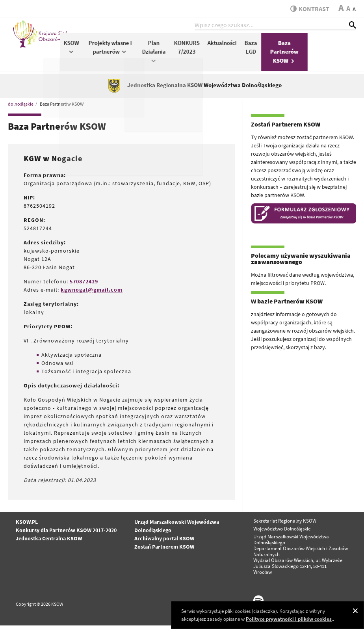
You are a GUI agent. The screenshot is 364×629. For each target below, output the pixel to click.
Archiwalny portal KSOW (164, 542)
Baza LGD (299, 50)
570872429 (84, 285)
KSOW (120, 50)
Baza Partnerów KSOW (333, 55)
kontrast (308, 9)
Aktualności (271, 46)
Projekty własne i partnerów (159, 50)
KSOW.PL (27, 526)
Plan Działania (202, 54)
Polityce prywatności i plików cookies (289, 619)
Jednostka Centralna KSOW (49, 542)
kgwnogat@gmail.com (92, 294)
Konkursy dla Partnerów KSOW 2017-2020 (66, 534)
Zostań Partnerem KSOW (164, 551)
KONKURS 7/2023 (235, 50)
